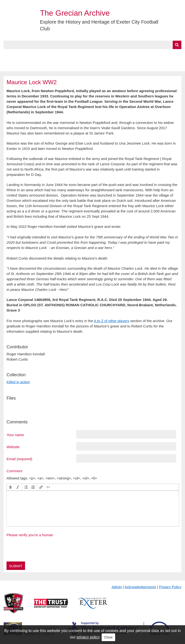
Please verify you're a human (30, 535)
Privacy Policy (170, 587)
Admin (117, 587)
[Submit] (177, 45)
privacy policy (88, 637)
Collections (53, 55)
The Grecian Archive (75, 13)
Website (13, 447)
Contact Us (158, 55)
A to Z (81, 55)
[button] (11, 487)
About (28, 55)
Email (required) (19, 459)
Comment (14, 471)
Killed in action (18, 382)
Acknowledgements (140, 587)
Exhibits (105, 55)
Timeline (131, 55)
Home (9, 55)
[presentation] (11, 487)
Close (108, 637)
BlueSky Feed (17, 66)
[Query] (92, 45)
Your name (15, 435)
